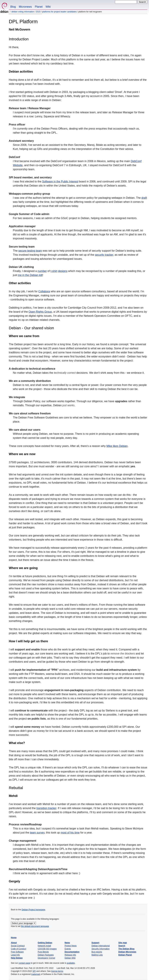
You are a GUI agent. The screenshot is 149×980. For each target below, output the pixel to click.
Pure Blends (43, 952)
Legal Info (15, 955)
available (71, 963)
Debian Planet (125, 955)
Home (14, 938)
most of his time (70, 833)
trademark (36, 974)
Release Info (70, 955)
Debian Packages (46, 955)
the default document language (35, 926)
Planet (39, 7)
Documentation (72, 952)
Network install (44, 946)
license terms (57, 971)
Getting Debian (45, 943)
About (14, 943)
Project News (71, 946)
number (42, 271)
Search (122, 946)
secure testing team (30, 251)
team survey (37, 833)
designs (63, 271)
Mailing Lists (97, 955)
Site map (123, 943)
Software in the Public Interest (60, 182)
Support (95, 943)
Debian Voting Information (23, 12)
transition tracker (46, 808)
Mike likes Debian (117, 446)
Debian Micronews (127, 952)
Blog (13, 7)
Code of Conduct (18, 949)
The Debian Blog (126, 949)
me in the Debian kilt (30, 275)
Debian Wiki (70, 958)
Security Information (101, 949)
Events (68, 949)
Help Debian (17, 958)
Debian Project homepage (33, 910)
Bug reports (97, 952)
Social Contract (18, 946)
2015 (38, 12)
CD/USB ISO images (47, 949)
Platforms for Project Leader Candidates (59, 12)
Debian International (101, 946)
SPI (34, 971)
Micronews (25, 7)
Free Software (17, 952)
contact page (24, 963)
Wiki (48, 7)
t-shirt (54, 271)
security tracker (104, 255)
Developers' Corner (47, 958)
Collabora (44, 291)
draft (144, 198)
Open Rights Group (40, 312)
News (67, 943)
